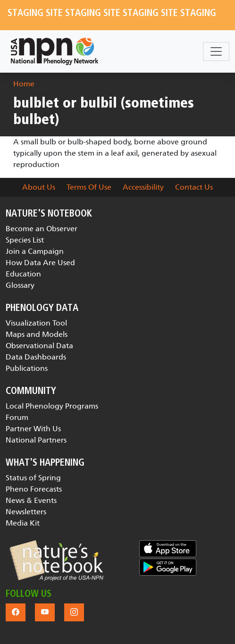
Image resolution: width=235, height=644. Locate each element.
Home (24, 84)
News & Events (31, 500)
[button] (56, 560)
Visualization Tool (36, 323)
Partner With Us (33, 429)
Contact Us (194, 187)
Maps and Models (37, 334)
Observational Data (39, 346)
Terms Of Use (89, 187)
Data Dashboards (36, 357)
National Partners (36, 440)
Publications (27, 368)
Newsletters (26, 512)
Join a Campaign (35, 251)
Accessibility (143, 187)
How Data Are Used (40, 263)
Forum (17, 417)
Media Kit (23, 523)
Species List (25, 240)
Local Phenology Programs (52, 406)
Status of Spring (33, 478)
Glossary (20, 285)
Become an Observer (42, 229)
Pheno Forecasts (34, 489)
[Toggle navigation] (216, 51)
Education (23, 274)
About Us (39, 187)
